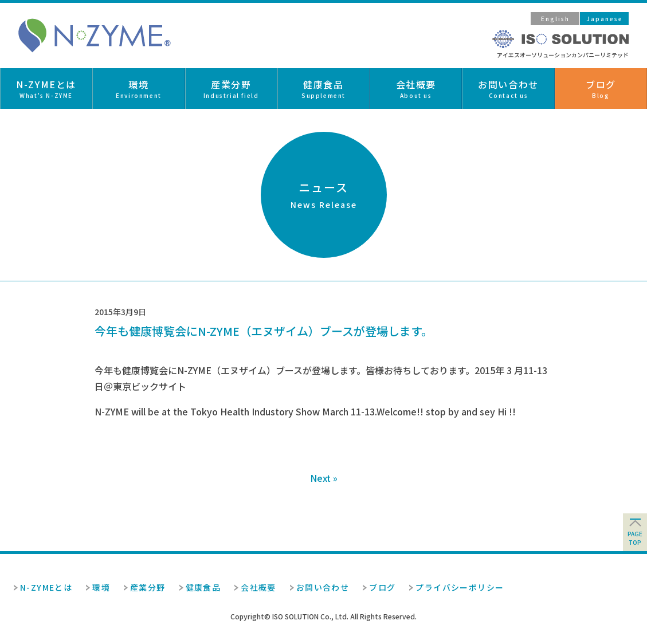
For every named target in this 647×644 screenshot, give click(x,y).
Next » (324, 478)
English (555, 19)
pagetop (635, 538)
